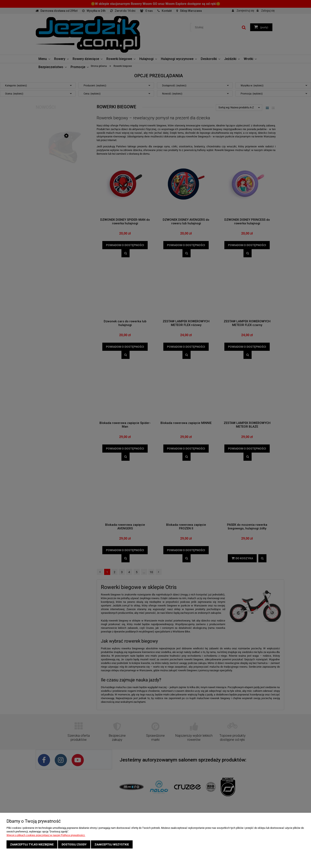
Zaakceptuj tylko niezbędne (32, 844)
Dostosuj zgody (74, 844)
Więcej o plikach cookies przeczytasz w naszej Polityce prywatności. (46, 835)
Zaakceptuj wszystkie (112, 844)
